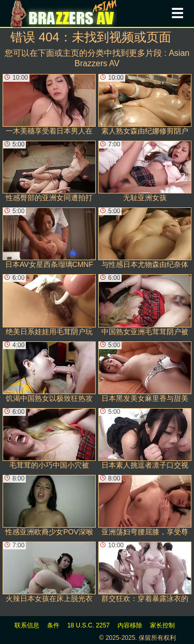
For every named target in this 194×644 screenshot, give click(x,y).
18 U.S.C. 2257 (88, 625)
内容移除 (130, 625)
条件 (53, 625)
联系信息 (27, 625)
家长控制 (162, 625)
